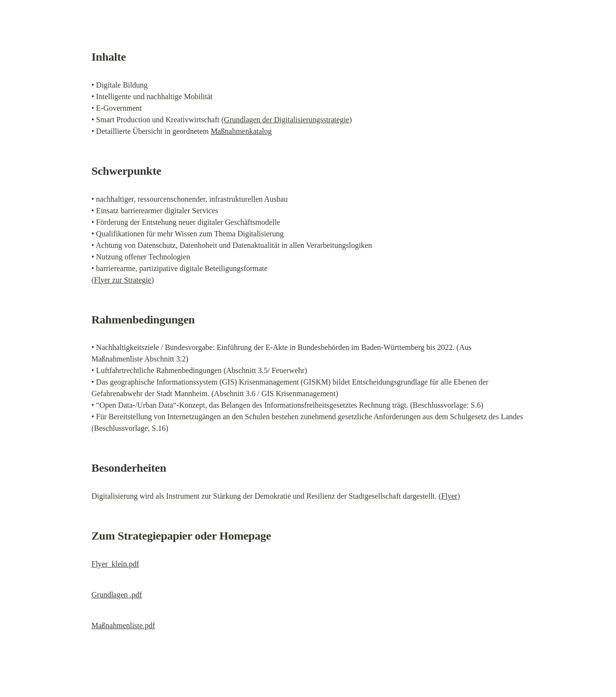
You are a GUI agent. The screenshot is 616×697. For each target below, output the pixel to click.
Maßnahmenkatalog (241, 131)
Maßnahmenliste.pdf (123, 626)
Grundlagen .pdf (117, 595)
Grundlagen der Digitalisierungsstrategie (286, 120)
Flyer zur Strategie (122, 280)
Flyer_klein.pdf (115, 564)
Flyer (449, 496)
